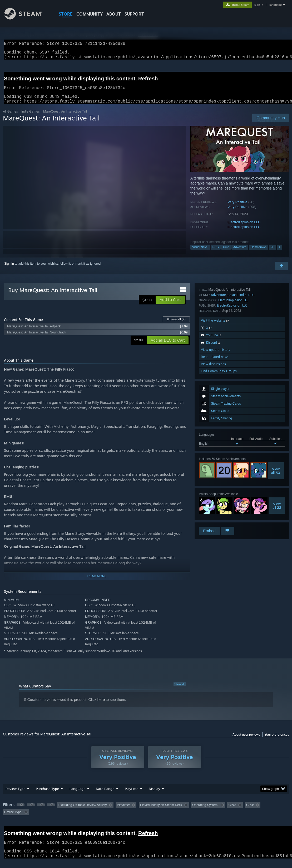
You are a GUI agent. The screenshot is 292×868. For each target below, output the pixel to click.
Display (154, 795)
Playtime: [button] (123, 811)
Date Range (105, 795)
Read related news (215, 504)
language (276, 5)
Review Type (15, 795)
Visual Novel (200, 253)
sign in (259, 5)
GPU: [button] (250, 811)
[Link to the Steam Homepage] (27, 18)
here (101, 706)
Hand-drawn (259, 253)
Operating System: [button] (205, 811)
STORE (66, 14)
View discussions (213, 511)
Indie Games (31, 118)
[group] (146, 815)
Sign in (9, 270)
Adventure (240, 253)
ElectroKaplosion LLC (244, 228)
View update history (216, 497)
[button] (170, 306)
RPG (216, 253)
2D (273, 253)
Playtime (132, 795)
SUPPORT (134, 14)
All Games (10, 118)
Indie (243, 442)
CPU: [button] (232, 811)
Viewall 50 (276, 379)
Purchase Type (47, 795)
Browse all (176, 326)
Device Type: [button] (13, 818)
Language (77, 795)
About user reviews (246, 741)
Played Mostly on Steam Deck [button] (161, 811)
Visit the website (215, 468)
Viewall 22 (277, 414)
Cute (226, 253)
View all (180, 691)
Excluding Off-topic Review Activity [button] (83, 811)
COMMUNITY (90, 14)
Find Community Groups (219, 519)
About (114, 14)
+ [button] (279, 253)
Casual (232, 442)
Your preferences (277, 741)
